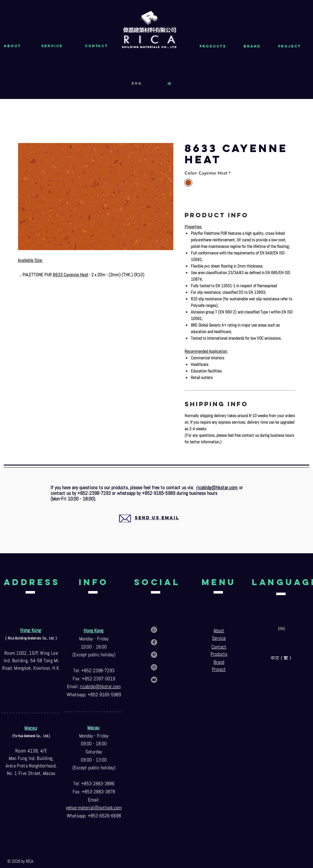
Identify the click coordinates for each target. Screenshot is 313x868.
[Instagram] (154, 667)
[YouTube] (154, 680)
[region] (149, 525)
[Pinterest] (154, 655)
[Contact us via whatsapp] (154, 630)
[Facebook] (154, 642)
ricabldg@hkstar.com (217, 488)
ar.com (114, 686)
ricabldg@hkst (94, 686)
